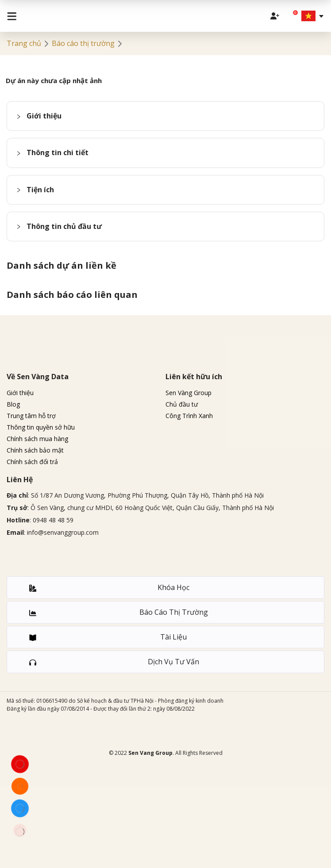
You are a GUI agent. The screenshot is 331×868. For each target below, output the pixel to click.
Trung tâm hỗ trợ (31, 416)
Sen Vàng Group (189, 393)
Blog (13, 404)
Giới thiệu (20, 393)
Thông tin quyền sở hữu (41, 427)
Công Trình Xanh (189, 416)
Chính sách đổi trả (32, 462)
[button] (165, 116)
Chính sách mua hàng (37, 439)
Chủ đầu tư (182, 404)
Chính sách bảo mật (35, 450)
